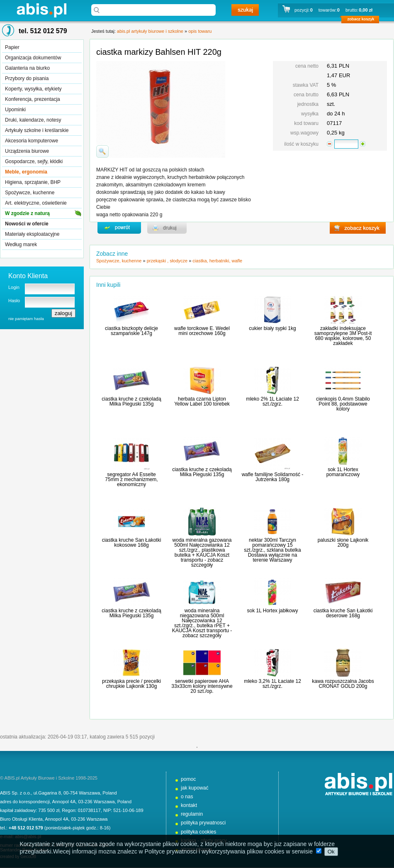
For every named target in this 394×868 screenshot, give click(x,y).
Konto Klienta (28, 276)
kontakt (189, 805)
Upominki (15, 110)
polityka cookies (198, 832)
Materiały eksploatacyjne (32, 234)
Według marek (21, 245)
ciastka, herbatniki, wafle (217, 261)
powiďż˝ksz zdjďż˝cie (102, 152)
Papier (12, 47)
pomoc (188, 779)
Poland (109, 793)
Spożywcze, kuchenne (30, 193)
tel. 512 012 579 (43, 31)
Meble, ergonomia (26, 172)
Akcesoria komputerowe (32, 141)
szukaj (245, 10)
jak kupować (195, 788)
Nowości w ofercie (27, 224)
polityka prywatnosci (203, 823)
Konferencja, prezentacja (33, 99)
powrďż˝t (119, 228)
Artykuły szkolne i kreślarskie (37, 130)
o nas (187, 797)
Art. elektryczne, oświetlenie (36, 203)
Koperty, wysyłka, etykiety (33, 89)
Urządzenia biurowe (27, 151)
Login (14, 287)
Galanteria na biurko (27, 68)
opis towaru (200, 31)
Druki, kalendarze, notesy (33, 120)
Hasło (14, 301)
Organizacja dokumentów (33, 58)
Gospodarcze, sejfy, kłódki (34, 161)
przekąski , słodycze (167, 261)
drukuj (167, 228)
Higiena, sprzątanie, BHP (33, 182)
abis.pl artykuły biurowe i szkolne (41, 10)
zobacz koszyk (363, 21)
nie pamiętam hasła (26, 319)
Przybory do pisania (27, 78)
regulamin (192, 814)
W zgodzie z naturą (27, 213)
